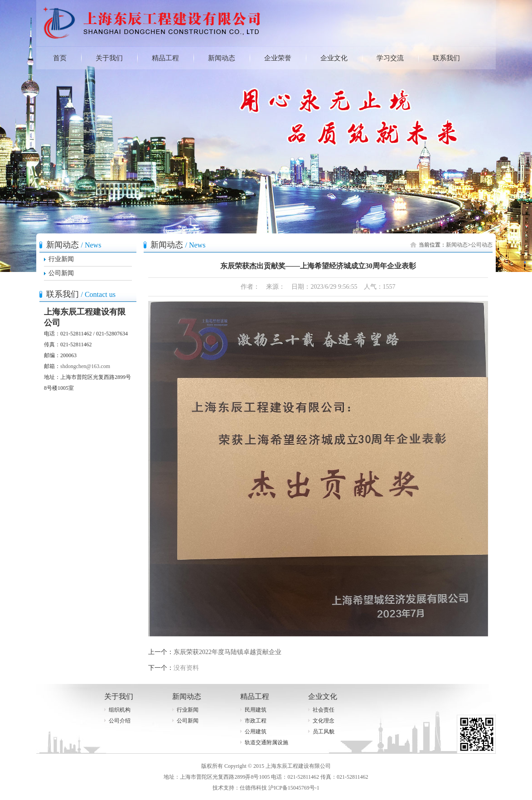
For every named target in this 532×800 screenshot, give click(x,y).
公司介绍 (120, 721)
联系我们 (446, 58)
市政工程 (256, 721)
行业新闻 (61, 259)
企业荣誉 (278, 58)
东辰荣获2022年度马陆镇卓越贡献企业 (227, 652)
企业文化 (334, 58)
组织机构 (120, 710)
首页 (60, 58)
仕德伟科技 (253, 788)
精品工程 (165, 58)
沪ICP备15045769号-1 (294, 788)
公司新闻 (61, 273)
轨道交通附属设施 (266, 742)
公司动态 (482, 245)
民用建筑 (256, 710)
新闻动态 (222, 58)
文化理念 (324, 721)
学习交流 (390, 58)
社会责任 (324, 710)
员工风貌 (324, 732)
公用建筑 (256, 732)
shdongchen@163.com (85, 366)
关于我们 (109, 58)
